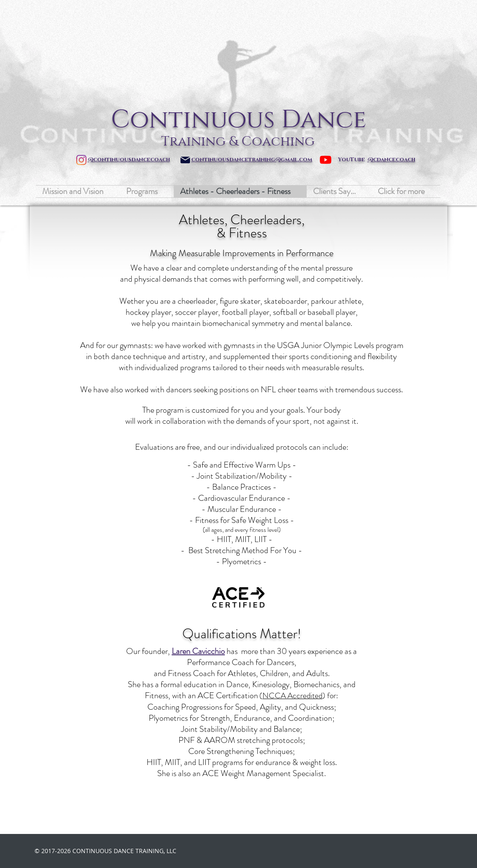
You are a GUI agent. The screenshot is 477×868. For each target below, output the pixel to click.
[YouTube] (326, 160)
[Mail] (185, 160)
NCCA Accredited (292, 695)
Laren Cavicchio (198, 651)
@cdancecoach (391, 160)
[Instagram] (81, 160)
